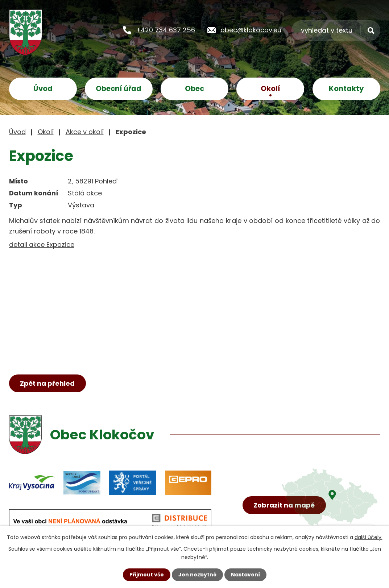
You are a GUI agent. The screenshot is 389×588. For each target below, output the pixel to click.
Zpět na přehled (47, 383)
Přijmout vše (147, 575)
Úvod (43, 88)
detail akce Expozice (42, 245)
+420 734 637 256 (165, 30)
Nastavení (245, 575)
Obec (194, 88)
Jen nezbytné (197, 575)
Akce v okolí (85, 132)
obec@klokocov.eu (251, 30)
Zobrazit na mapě (284, 505)
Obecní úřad (119, 88)
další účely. (369, 537)
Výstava (81, 205)
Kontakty (346, 88)
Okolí (270, 88)
